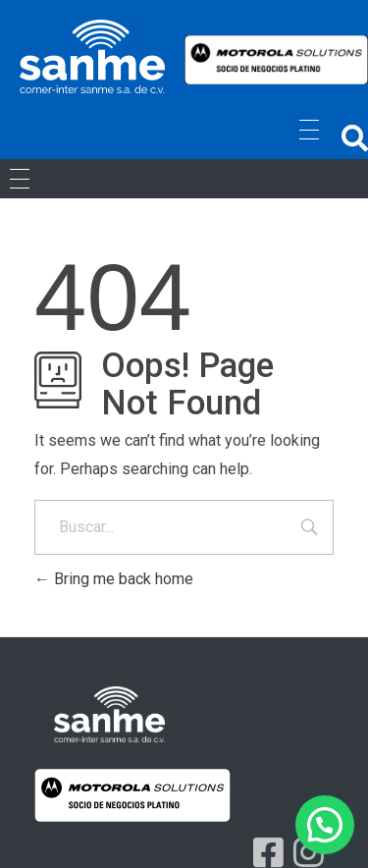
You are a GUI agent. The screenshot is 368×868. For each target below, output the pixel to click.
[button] (355, 138)
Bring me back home (114, 579)
